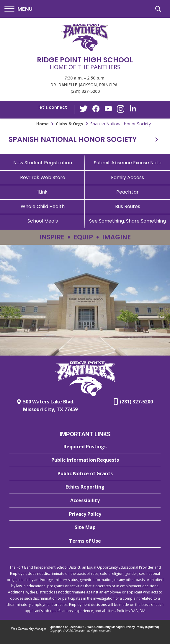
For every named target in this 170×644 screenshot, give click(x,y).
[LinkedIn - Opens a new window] (132, 109)
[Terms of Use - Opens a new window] (85, 541)
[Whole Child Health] (42, 206)
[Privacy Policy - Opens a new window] (85, 514)
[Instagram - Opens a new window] (120, 110)
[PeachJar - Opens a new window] (127, 192)
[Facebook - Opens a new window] (97, 110)
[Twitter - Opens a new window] (85, 109)
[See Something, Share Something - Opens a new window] (127, 221)
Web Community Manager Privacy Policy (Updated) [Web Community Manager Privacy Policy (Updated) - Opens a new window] (123, 627)
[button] (18, 9)
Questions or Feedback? (67, 627)
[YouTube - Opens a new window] (108, 110)
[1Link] (42, 192)
